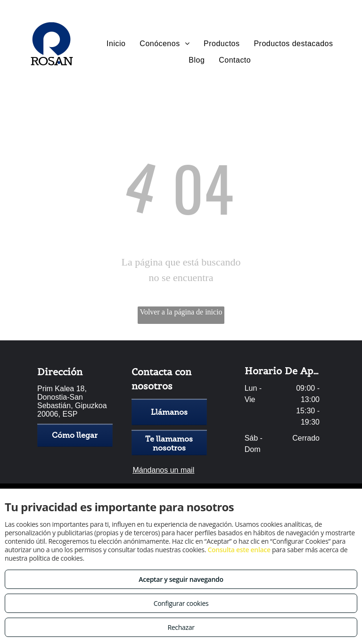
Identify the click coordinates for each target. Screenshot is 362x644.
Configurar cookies (181, 603)
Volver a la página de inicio (181, 312)
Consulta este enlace (239, 550)
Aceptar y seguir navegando (181, 579)
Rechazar (181, 627)
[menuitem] (116, 44)
